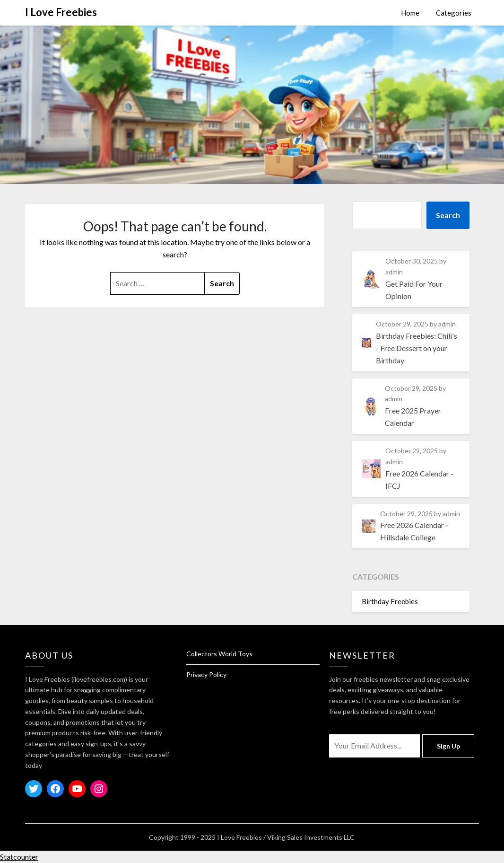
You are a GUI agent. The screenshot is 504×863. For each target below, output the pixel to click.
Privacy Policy (206, 674)
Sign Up (448, 746)
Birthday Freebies (390, 601)
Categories (454, 13)
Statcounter (19, 857)
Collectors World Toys (219, 654)
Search (448, 215)
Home (410, 13)
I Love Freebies (61, 12)
